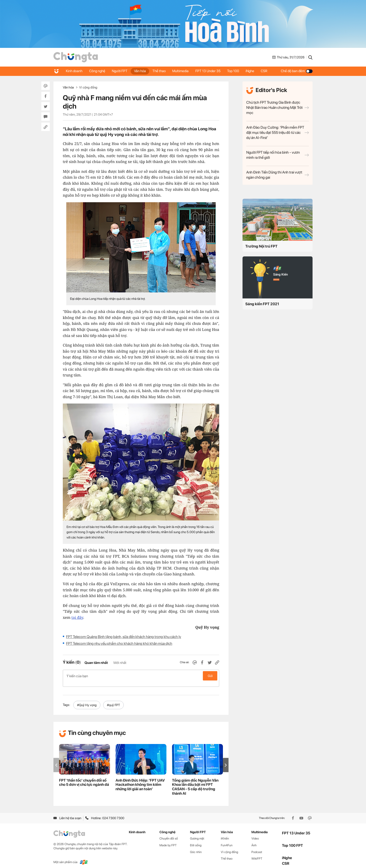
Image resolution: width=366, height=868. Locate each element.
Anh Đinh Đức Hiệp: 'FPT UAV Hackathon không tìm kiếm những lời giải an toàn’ (140, 780)
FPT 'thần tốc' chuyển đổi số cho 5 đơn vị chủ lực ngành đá (84, 777)
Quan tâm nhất (96, 663)
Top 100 (236, 71)
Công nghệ (98, 71)
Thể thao (161, 71)
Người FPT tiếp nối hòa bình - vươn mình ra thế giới (278, 155)
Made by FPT (168, 840)
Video (255, 834)
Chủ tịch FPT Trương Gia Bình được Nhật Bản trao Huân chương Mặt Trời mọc (278, 108)
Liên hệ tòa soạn (67, 813)
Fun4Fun (227, 840)
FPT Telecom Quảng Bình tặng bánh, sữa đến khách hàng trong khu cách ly (124, 637)
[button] (226, 760)
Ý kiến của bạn (141, 676)
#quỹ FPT (113, 700)
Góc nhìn (196, 847)
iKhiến (225, 834)
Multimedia (183, 71)
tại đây (77, 617)
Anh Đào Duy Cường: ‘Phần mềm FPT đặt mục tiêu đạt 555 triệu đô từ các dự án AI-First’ (278, 133)
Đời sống (196, 840)
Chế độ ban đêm (297, 71)
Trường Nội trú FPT (261, 246)
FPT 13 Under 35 (211, 71)
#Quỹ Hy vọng (87, 700)
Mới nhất (120, 663)
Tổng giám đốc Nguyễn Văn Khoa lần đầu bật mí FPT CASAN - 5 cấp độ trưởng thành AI (195, 782)
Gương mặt (197, 834)
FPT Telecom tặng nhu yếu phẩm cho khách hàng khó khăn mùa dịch (119, 643)
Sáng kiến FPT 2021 (262, 304)
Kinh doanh (74, 71)
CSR (268, 71)
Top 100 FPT (292, 841)
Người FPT (121, 71)
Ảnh (254, 840)
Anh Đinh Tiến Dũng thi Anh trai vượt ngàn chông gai (278, 175)
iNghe (253, 71)
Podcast (257, 847)
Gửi (210, 676)
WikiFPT (257, 854)
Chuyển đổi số (169, 834)
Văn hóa (141, 71)
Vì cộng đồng (88, 87)
